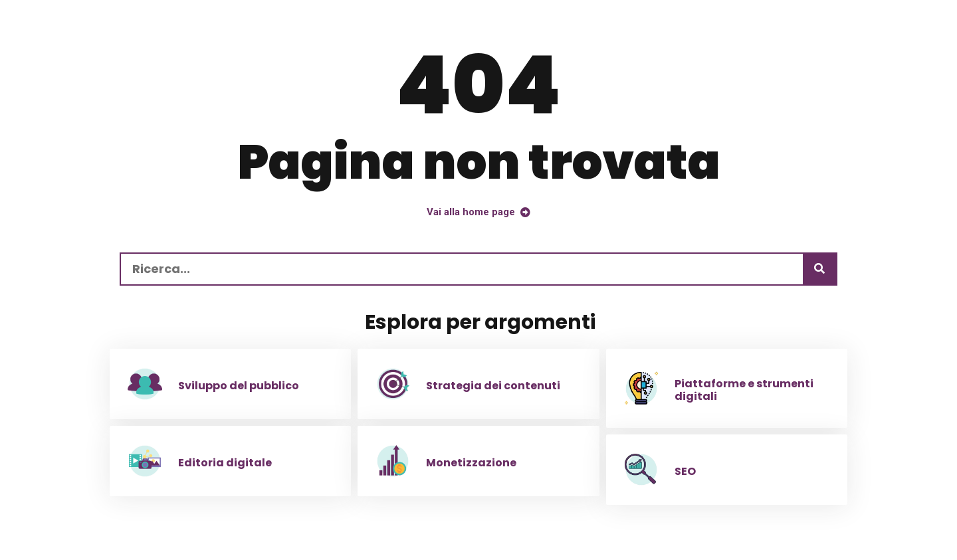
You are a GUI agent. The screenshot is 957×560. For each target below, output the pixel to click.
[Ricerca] (819, 269)
